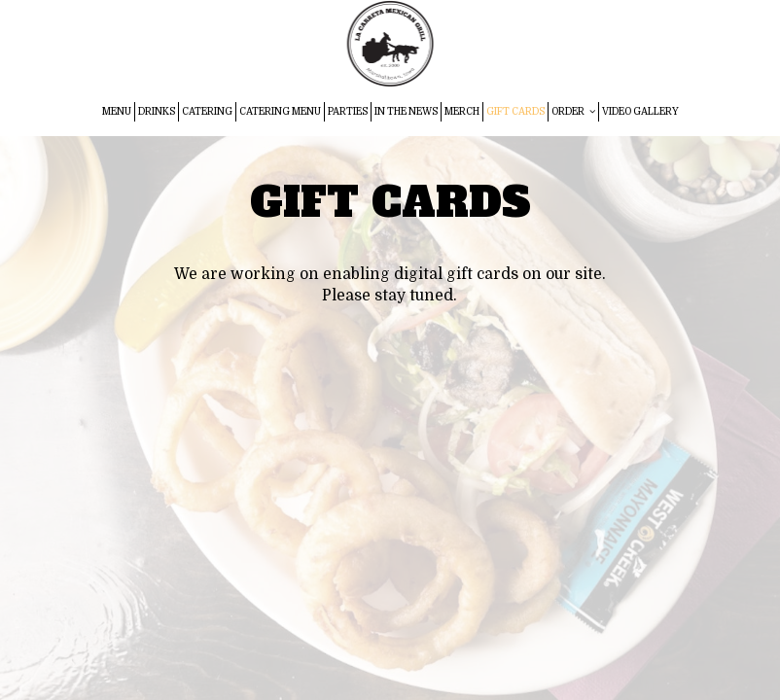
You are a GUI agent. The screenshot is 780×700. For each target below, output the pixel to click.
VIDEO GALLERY (640, 111)
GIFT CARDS (515, 111)
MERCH (462, 111)
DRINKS (157, 111)
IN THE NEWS (406, 111)
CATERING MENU (280, 111)
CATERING (207, 111)
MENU (117, 111)
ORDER (573, 111)
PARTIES (348, 111)
